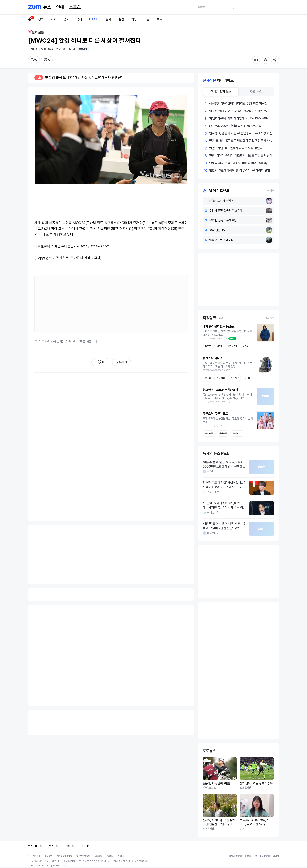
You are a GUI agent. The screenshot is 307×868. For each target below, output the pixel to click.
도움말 (121, 856)
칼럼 (121, 19)
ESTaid (35, 866)
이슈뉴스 (53, 846)
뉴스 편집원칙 (34, 856)
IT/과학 (94, 19)
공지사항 (98, 856)
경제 (66, 19)
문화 (108, 19)
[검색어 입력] (216, 7)
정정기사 (86, 846)
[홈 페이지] (47, 7)
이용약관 (49, 856)
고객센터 (110, 856)
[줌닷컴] (35, 7)
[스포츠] (75, 7)
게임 (134, 19)
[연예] (60, 7)
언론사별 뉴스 (35, 846)
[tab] (221, 92)
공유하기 (122, 362)
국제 (79, 19)
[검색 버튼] (232, 7)
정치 (41, 19)
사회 (54, 19)
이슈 (147, 19)
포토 (159, 19)
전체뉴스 (70, 846)
